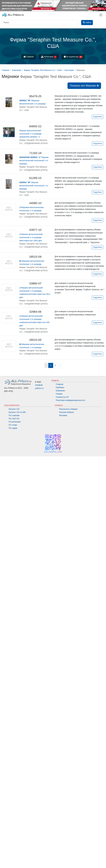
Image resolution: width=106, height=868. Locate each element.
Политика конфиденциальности (70, 400)
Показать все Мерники (84, 86)
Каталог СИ (14, 409)
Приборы (60, 387)
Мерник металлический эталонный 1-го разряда (34, 160)
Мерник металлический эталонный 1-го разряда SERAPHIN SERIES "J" (30, 134)
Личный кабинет (67, 412)
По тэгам (13, 425)
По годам (13, 428)
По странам (14, 415)
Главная (29, 57)
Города (59, 394)
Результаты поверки (68, 409)
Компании (60, 391)
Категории (49, 57)
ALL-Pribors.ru (13, 15)
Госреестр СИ (62, 397)
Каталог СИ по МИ (17, 412)
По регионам (15, 422)
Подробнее (98, 117)
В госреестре (73, 57)
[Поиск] (40, 23)
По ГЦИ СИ (14, 419)
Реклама (63, 415)
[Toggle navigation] (101, 15)
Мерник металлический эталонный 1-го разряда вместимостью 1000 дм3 (31, 237)
